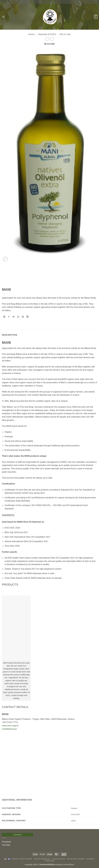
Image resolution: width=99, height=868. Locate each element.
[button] (3, 17)
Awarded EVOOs (47, 34)
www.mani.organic (10, 726)
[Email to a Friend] (18, 317)
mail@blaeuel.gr (9, 729)
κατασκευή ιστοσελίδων (65, 865)
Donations (90, 859)
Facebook (6, 842)
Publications (50, 861)
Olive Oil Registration (42, 859)
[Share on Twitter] (14, 317)
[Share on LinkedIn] (28, 317)
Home (32, 34)
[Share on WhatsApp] (4, 317)
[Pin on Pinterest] (23, 317)
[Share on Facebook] (9, 317)
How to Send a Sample (76, 859)
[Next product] (47, 39)
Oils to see (65, 34)
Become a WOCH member (22, 859)
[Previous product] (52, 39)
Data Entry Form (59, 859)
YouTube (6, 845)
